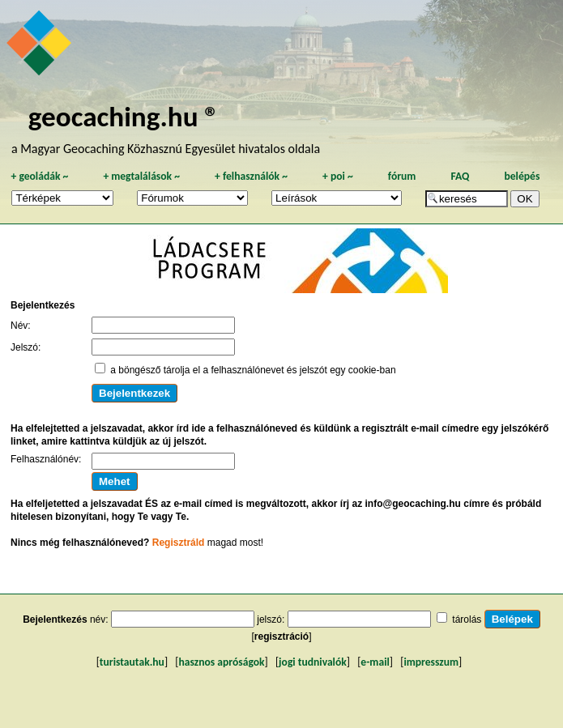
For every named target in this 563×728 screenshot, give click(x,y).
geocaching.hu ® (124, 116)
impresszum (431, 662)
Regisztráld (179, 543)
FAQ (460, 176)
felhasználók (251, 176)
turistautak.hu (132, 662)
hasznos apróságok (221, 662)
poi (338, 176)
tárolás (467, 619)
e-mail (375, 662)
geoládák (39, 176)
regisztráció (281, 636)
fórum (402, 176)
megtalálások (141, 176)
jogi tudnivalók (313, 662)
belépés (522, 176)
